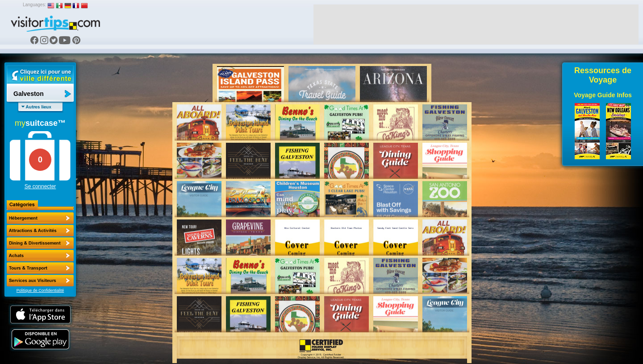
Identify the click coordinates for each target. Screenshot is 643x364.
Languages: (34, 5)
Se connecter (40, 186)
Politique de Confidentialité (40, 290)
